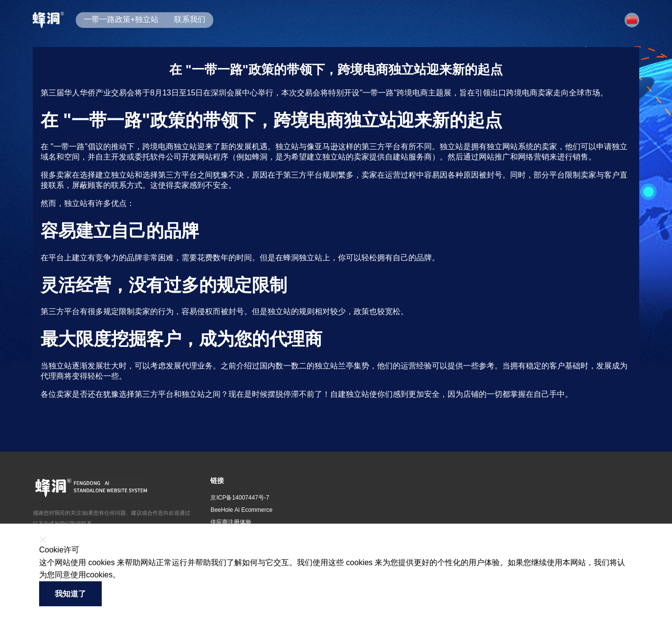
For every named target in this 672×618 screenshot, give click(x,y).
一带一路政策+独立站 (121, 19)
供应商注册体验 (231, 522)
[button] (632, 20)
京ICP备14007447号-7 (240, 498)
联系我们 (190, 19)
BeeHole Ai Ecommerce (241, 510)
